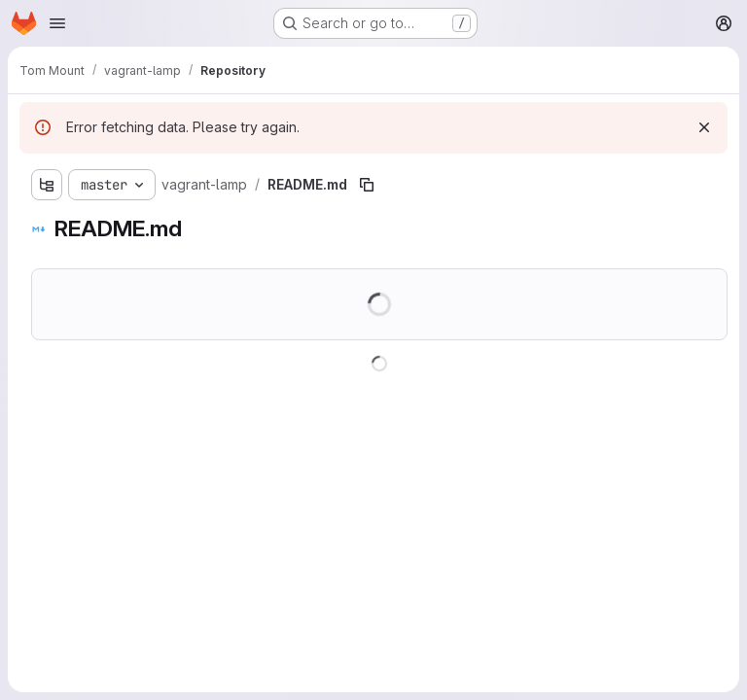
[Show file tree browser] (47, 185)
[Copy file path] (367, 185)
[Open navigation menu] (57, 23)
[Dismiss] (704, 127)
